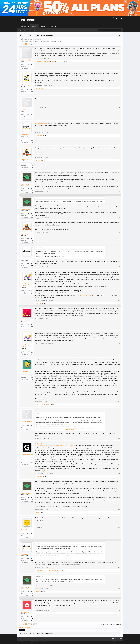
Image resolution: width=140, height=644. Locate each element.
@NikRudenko (58, 445)
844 (32, 141)
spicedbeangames (27, 85)
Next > (35, 44)
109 (32, 378)
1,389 (32, 91)
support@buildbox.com (84, 295)
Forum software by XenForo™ (31, 642)
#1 (119, 58)
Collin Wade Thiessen (48, 570)
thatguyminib (39, 61)
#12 (119, 343)
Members (43, 26)
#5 (119, 158)
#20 (119, 610)
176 (32, 536)
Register (53, 26)
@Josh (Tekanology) (69, 445)
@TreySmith (39, 443)
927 (32, 463)
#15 (119, 474)
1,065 (32, 326)
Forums (35, 26)
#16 (119, 510)
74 (33, 66)
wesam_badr (25, 320)
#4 (119, 133)
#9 (119, 267)
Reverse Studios (51, 42)
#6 (119, 192)
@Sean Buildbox (40, 445)
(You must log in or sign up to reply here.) (110, 624)
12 (33, 116)
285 (32, 166)
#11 (119, 318)
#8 (119, 232)
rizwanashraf (39, 135)
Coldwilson (24, 371)
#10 (119, 300)
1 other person (60, 61)
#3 (119, 108)
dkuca (52, 61)
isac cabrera (39, 160)
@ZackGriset (49, 445)
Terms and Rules (118, 642)
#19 (119, 589)
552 (32, 190)
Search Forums (23, 30)
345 (32, 618)
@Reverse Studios (41, 123)
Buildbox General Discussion (34, 42)
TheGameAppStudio (27, 456)
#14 (119, 439)
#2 (119, 85)
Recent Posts (31, 30)
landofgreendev (47, 61)
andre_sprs (24, 135)
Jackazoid (24, 529)
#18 (119, 568)
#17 (119, 527)
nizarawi (24, 110)
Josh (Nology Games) (25, 285)
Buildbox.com (25, 26)
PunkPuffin (24, 159)
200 (32, 292)
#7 (119, 218)
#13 (119, 402)
